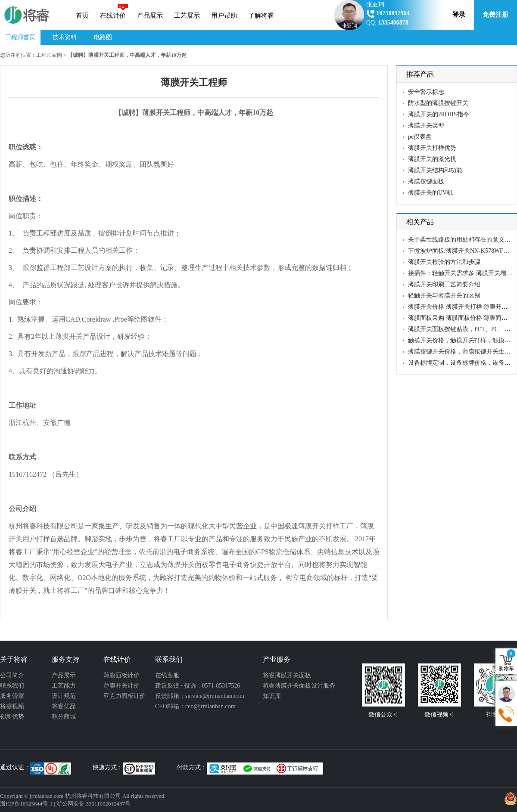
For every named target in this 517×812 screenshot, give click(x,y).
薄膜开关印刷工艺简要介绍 (444, 284)
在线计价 (113, 15)
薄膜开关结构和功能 (435, 170)
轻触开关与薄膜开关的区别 (444, 296)
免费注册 (495, 15)
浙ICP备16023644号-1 (26, 804)
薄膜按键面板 (426, 181)
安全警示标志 (426, 92)
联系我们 (12, 686)
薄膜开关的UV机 (430, 193)
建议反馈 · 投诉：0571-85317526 (198, 686)
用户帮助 (224, 15)
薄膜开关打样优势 (432, 148)
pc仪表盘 (420, 137)
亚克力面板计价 (125, 696)
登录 (459, 15)
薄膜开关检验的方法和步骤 (444, 262)
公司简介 (12, 675)
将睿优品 (64, 706)
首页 (82, 15)
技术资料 (65, 37)
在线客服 (167, 675)
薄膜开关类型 (426, 126)
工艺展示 (187, 15)
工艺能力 (64, 686)
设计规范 (64, 696)
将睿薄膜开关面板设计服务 (299, 686)
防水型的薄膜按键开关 (438, 103)
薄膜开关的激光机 (432, 159)
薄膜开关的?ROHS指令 (439, 114)
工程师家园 (49, 55)
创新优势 (12, 717)
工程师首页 (20, 37)
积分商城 (64, 717)
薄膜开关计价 (121, 686)
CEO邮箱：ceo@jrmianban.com (195, 706)
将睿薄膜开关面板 (287, 675)
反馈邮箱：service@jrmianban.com (200, 696)
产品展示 (150, 15)
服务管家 (12, 696)
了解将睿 (261, 15)
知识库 (272, 696)
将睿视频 (12, 706)
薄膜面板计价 (121, 675)
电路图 (103, 37)
